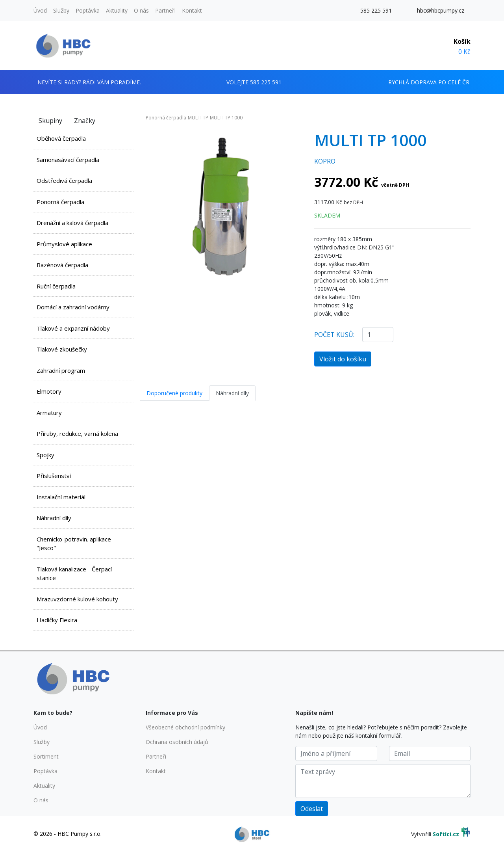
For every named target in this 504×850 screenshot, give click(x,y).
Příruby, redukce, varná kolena (77, 433)
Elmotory (49, 391)
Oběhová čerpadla (61, 138)
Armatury (49, 413)
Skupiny (50, 121)
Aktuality (117, 10)
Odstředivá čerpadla (64, 180)
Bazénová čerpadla (62, 265)
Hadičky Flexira (57, 620)
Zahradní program (61, 370)
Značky (85, 121)
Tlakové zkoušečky (62, 349)
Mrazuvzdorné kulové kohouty (77, 599)
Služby (61, 10)
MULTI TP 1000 (226, 118)
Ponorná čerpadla (60, 202)
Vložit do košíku (343, 359)
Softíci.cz (446, 834)
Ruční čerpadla (56, 286)
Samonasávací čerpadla (68, 160)
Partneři (165, 10)
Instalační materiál (61, 497)
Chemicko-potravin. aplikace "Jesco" (74, 544)
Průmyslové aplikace (64, 244)
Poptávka (88, 10)
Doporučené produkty (174, 393)
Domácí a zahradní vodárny (73, 307)
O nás (141, 10)
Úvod (40, 10)
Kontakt (192, 10)
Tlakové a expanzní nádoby (73, 328)
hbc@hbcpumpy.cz (441, 10)
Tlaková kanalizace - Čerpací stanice (74, 574)
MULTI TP (198, 118)
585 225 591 (376, 10)
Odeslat (312, 809)
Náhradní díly (54, 518)
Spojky (45, 455)
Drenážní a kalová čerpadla (72, 223)
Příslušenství (54, 476)
